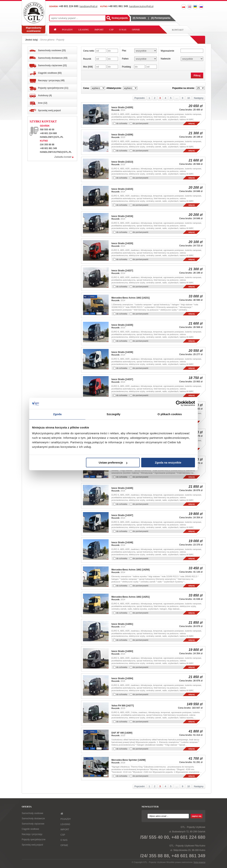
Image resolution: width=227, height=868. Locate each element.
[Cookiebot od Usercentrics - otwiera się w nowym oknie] (179, 403)
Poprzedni (140, 98)
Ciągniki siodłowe (30, 829)
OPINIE (136, 30)
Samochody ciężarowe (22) (48, 66)
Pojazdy (60, 40)
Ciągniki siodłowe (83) (46, 73)
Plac (124, 51)
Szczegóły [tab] (113, 414)
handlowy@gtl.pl (52, 137)
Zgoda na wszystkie (168, 463)
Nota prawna (199, 862)
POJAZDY (67, 30)
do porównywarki (141, 123)
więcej (192, 123)
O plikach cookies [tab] (170, 414)
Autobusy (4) (41, 96)
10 (189, 98)
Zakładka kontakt (63, 157)
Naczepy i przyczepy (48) (47, 81)
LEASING (84, 30)
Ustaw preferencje (113, 463)
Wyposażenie (167, 51)
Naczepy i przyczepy (32, 834)
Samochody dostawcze (33, 818)
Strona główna (47, 40)
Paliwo (125, 59)
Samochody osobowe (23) (48, 51)
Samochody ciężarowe (33, 824)
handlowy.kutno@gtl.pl (56, 152)
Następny (199, 98)
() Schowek (139, 18)
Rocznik (87, 59)
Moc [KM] (88, 67)
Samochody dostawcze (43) (48, 58)
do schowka (122, 123)
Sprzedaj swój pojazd (45, 110)
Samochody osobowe (32, 813)
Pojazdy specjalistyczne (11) (49, 89)
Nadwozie (166, 59)
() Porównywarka (161, 18)
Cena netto (89, 51)
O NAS (123, 30)
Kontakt (178, 30)
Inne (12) (38, 103)
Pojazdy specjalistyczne (34, 839)
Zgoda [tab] (57, 414)
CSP (111, 30)
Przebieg (126, 67)
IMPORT (99, 30)
